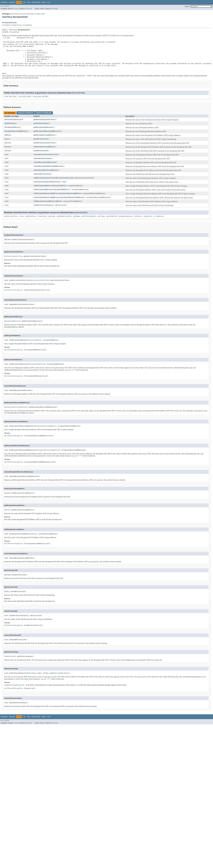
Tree (29, 2)
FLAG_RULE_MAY (10, 97)
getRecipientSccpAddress (44, 135)
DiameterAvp (17, 25)
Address (8, 135)
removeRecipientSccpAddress (45, 170)
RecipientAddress (12, 127)
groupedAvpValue (125, 216)
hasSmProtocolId (40, 151)
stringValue (159, 216)
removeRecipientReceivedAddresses (48, 166)
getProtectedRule (89, 216)
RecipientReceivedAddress (16, 131)
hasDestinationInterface (44, 143)
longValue (147, 216)
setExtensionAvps (41, 182)
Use (24, 2)
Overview (4, 2)
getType (101, 216)
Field (16, 9)
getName (77, 216)
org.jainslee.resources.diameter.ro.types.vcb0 (27, 14)
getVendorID (112, 216)
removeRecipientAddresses (45, 162)
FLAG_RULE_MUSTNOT (41, 97)
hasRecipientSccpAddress (44, 147)
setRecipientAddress (42, 186)
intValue (138, 216)
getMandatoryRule (64, 216)
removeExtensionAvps (42, 158)
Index (44, 2)
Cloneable (6, 25)
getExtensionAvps (41, 123)
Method (29, 9)
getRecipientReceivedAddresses (47, 131)
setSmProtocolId (40, 205)
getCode (52, 216)
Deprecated (36, 2)
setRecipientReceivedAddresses (47, 197)
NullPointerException (13, 290)
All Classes (5, 6)
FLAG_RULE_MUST (24, 97)
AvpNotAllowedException (59, 673)
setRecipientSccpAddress (44, 201)
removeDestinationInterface (45, 154)
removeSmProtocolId (42, 174)
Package (12, 2)
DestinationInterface (14, 119)
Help (49, 2)
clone (21, 216)
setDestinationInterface (44, 178)
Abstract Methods (44, 113)
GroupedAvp (27, 25)
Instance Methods (26, 113)
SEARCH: (187, 7)
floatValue (42, 216)
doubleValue (31, 216)
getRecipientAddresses (43, 127)
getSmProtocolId (40, 139)
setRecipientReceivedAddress (46, 193)
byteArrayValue (11, 216)
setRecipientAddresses (43, 189)
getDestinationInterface (44, 119)
